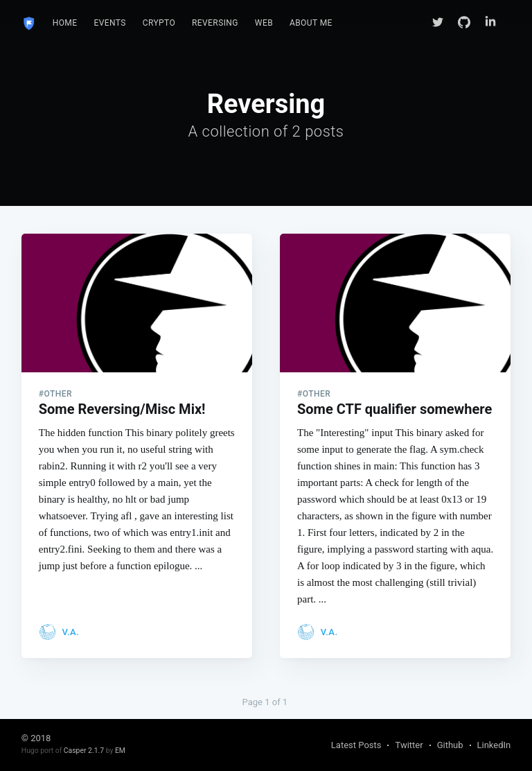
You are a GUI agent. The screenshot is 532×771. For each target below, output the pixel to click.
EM (120, 751)
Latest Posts (356, 745)
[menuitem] (65, 23)
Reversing (215, 23)
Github (450, 745)
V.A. (70, 632)
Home (65, 23)
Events (109, 23)
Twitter (409, 745)
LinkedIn (494, 745)
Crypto (159, 23)
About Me (311, 23)
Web (264, 23)
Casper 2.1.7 (84, 751)
